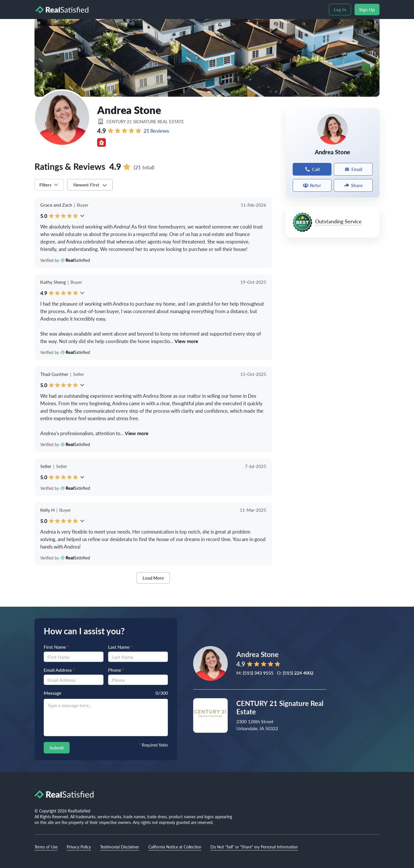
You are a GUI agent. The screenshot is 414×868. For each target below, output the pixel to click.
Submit (57, 748)
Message (52, 693)
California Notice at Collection (175, 847)
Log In (340, 9)
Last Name (120, 647)
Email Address (59, 670)
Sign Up (367, 9)
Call (312, 169)
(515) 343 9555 (258, 673)
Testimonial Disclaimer (120, 847)
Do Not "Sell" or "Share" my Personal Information (254, 847)
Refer (312, 185)
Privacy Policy (79, 847)
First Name (56, 647)
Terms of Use (46, 847)
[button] (82, 216)
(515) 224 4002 (298, 673)
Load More (153, 578)
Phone (116, 670)
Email (353, 169)
